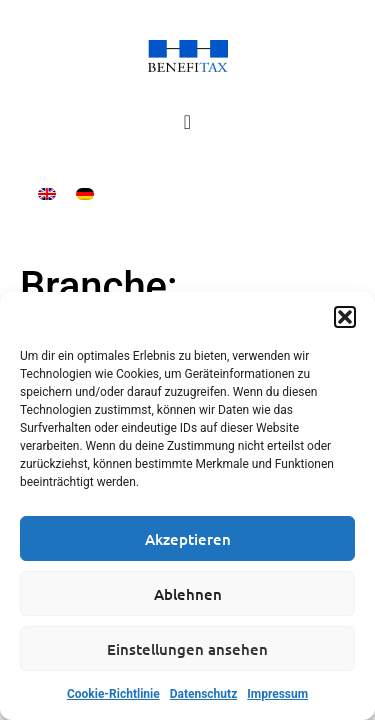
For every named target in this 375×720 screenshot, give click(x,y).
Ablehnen (188, 594)
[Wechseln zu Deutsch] (85, 193)
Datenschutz (204, 694)
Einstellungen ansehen (187, 649)
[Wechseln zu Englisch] (47, 193)
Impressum (277, 694)
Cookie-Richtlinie (113, 694)
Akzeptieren (188, 539)
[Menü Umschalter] (187, 122)
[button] (345, 317)
